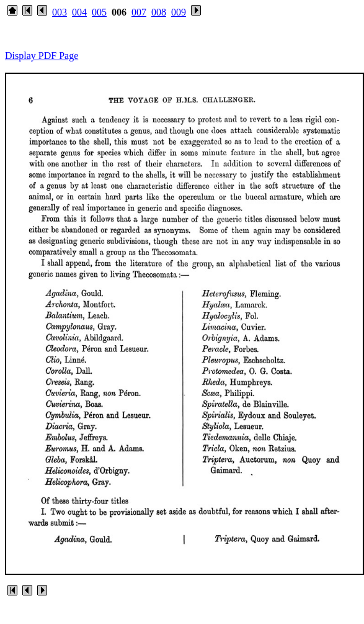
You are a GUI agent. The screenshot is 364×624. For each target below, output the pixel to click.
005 (99, 12)
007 (139, 12)
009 (179, 12)
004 (79, 12)
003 (60, 12)
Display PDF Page (42, 56)
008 (159, 12)
